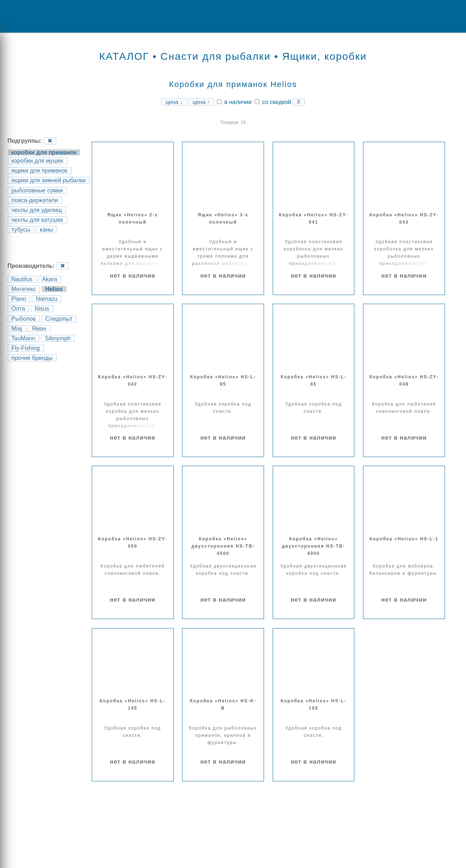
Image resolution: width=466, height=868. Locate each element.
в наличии (234, 102)
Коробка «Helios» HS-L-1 (404, 539)
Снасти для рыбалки (216, 56)
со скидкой (273, 102)
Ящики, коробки (325, 56)
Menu (31, 16)
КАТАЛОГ (124, 56)
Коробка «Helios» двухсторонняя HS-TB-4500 (223, 546)
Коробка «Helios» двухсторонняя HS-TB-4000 (314, 546)
